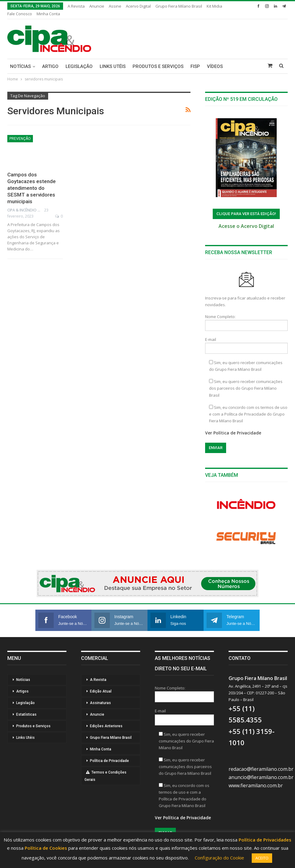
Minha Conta (48, 14)
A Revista (76, 6)
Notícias (20, 66)
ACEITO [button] (262, 858)
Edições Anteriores (106, 726)
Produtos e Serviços (158, 66)
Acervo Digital (138, 6)
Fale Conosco (20, 14)
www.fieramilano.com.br (256, 785)
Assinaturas (100, 703)
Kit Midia (214, 6)
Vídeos (215, 66)
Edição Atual (101, 691)
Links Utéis (113, 66)
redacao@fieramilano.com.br (261, 769)
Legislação (79, 66)
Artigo (50, 66)
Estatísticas (26, 714)
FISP (195, 66)
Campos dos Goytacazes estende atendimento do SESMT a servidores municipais (32, 188)
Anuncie (97, 6)
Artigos (22, 691)
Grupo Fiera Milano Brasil (179, 6)
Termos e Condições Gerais (105, 776)
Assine (115, 6)
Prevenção (20, 139)
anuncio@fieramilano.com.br (261, 777)
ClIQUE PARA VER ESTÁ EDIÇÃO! (246, 214)
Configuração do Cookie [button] (219, 858)
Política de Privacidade (109, 761)
